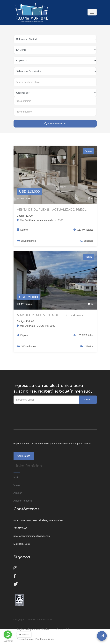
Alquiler (18, 493)
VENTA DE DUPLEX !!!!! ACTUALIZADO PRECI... (52, 210)
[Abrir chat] (102, 636)
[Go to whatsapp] (8, 635)
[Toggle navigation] (92, 12)
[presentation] (38, 410)
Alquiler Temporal (23, 501)
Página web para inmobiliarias (33, 629)
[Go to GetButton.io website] (8, 641)
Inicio (16, 477)
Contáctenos (24, 456)
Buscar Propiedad (55, 124)
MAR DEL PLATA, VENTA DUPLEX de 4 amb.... (51, 315)
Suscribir (88, 400)
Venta (17, 485)
